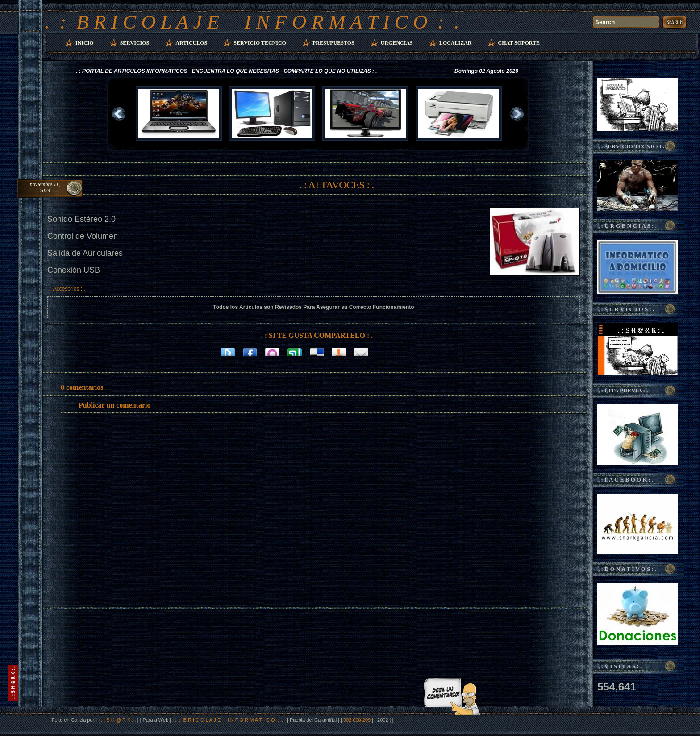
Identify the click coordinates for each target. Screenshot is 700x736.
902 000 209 (358, 720)
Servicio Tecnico (260, 43)
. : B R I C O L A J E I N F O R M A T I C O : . (252, 22)
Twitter (228, 351)
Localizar (456, 43)
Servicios (135, 43)
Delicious (317, 351)
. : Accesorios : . (66, 289)
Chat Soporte (519, 43)
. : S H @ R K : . (118, 720)
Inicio (85, 43)
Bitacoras (339, 351)
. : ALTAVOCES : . (337, 185)
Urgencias (397, 43)
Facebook (250, 351)
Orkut (272, 351)
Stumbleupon (295, 351)
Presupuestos (333, 43)
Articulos (191, 43)
